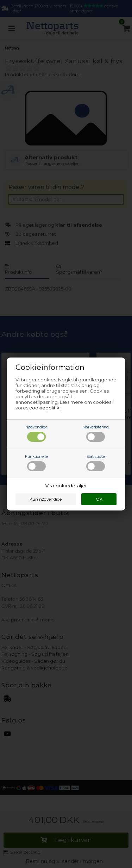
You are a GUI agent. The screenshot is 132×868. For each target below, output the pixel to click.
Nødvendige (36, 433)
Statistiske (96, 463)
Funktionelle (36, 463)
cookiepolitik (44, 408)
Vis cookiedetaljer (66, 486)
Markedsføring (96, 433)
